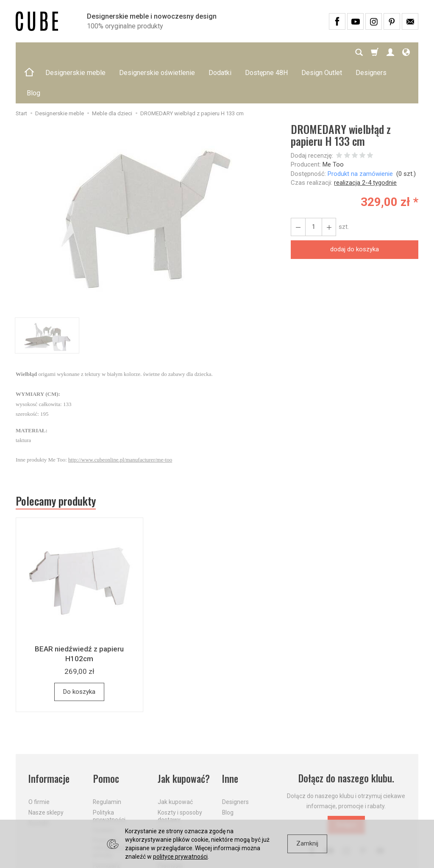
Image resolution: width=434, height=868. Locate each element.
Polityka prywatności (109, 775)
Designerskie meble (75, 52)
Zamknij (307, 843)
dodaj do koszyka (355, 209)
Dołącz (346, 784)
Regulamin (107, 761)
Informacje (49, 738)
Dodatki (220, 52)
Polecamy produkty (56, 460)
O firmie (39, 761)
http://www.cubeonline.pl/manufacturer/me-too (120, 419)
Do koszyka (79, 651)
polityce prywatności (180, 857)
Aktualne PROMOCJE (173, 793)
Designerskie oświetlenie (157, 52)
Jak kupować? (184, 738)
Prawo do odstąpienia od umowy (113, 807)
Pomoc (106, 738)
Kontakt (39, 782)
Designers (235, 761)
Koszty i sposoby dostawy (180, 775)
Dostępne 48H (266, 52)
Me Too (333, 124)
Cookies (103, 789)
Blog (228, 771)
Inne (230, 738)
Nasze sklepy (46, 771)
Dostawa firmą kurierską (177, 811)
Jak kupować (175, 761)
